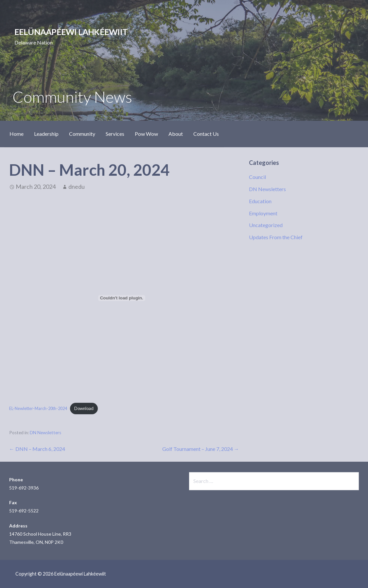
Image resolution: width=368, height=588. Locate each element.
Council (257, 177)
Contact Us (206, 134)
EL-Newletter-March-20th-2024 (38, 408)
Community (82, 134)
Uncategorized (266, 225)
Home (17, 134)
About (176, 134)
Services (115, 134)
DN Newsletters (45, 433)
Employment (263, 213)
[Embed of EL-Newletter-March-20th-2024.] (122, 298)
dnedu (77, 187)
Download (84, 408)
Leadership (46, 134)
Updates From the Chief (276, 237)
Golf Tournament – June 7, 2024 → (201, 449)
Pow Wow (146, 134)
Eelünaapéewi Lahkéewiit (71, 32)
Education (260, 201)
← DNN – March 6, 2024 (37, 449)
